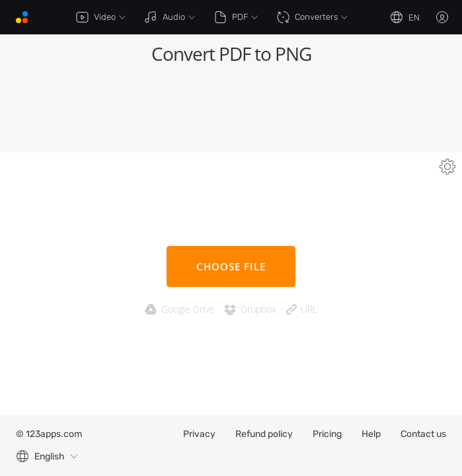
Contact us (423, 434)
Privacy (199, 434)
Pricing (327, 434)
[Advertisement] (231, 112)
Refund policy (264, 434)
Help (371, 434)
